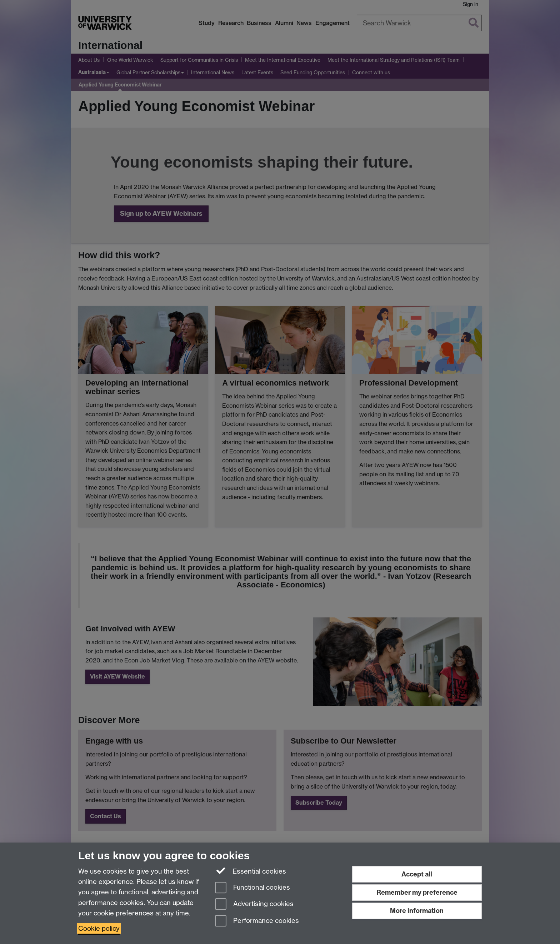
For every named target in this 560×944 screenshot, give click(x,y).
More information (417, 911)
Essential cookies (251, 871)
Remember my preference (417, 892)
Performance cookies (257, 921)
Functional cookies (252, 888)
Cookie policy (99, 928)
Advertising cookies (254, 905)
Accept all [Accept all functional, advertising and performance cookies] (417, 874)
